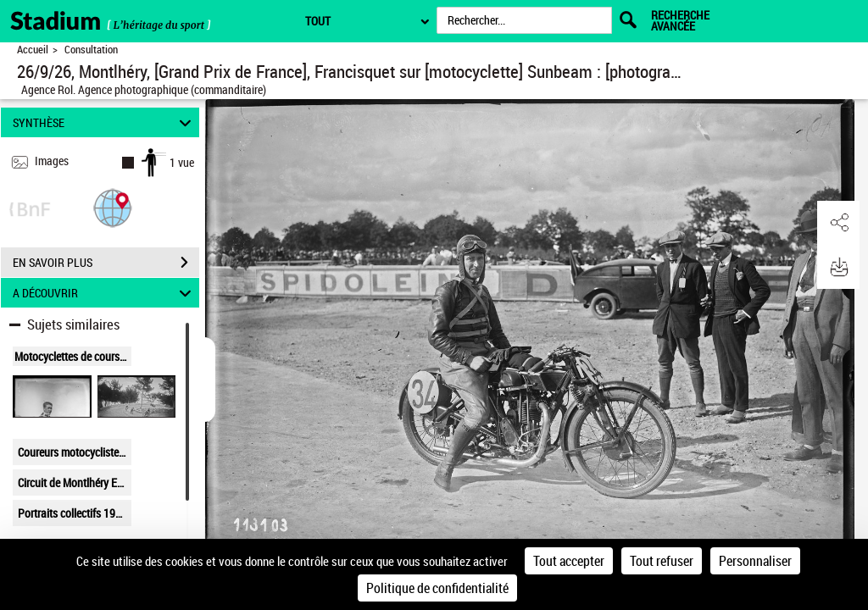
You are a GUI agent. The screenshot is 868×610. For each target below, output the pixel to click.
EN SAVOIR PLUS (106, 263)
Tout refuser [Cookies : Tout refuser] (662, 561)
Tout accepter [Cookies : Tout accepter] (569, 561)
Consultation (91, 50)
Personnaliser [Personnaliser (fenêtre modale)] (755, 561)
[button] (113, 207)
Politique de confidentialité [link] (437, 588)
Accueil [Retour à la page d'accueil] (33, 50)
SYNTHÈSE (105, 122)
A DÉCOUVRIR (105, 293)
